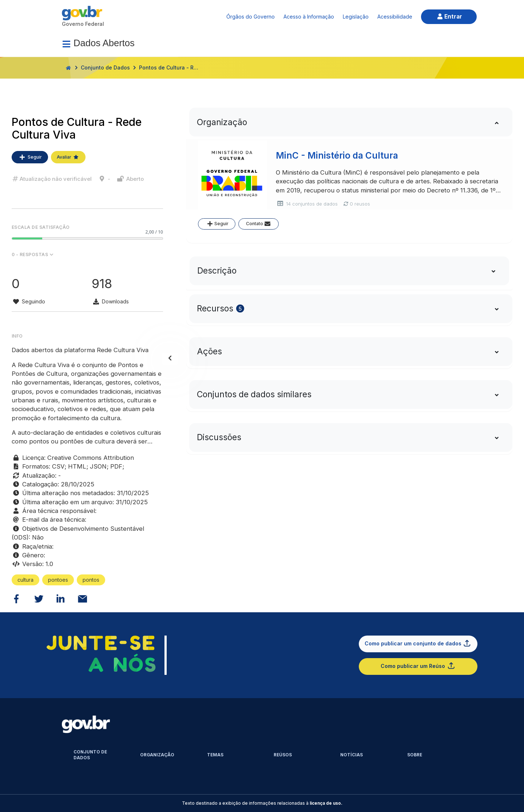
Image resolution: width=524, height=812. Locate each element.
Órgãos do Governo (251, 17)
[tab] (349, 122)
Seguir (30, 157)
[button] (87, 255)
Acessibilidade (395, 17)
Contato (259, 224)
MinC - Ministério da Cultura (337, 156)
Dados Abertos (104, 43)
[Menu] (66, 44)
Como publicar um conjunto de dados (418, 643)
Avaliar (68, 157)
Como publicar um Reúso (418, 666)
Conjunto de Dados (105, 67)
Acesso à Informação (309, 17)
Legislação (356, 17)
